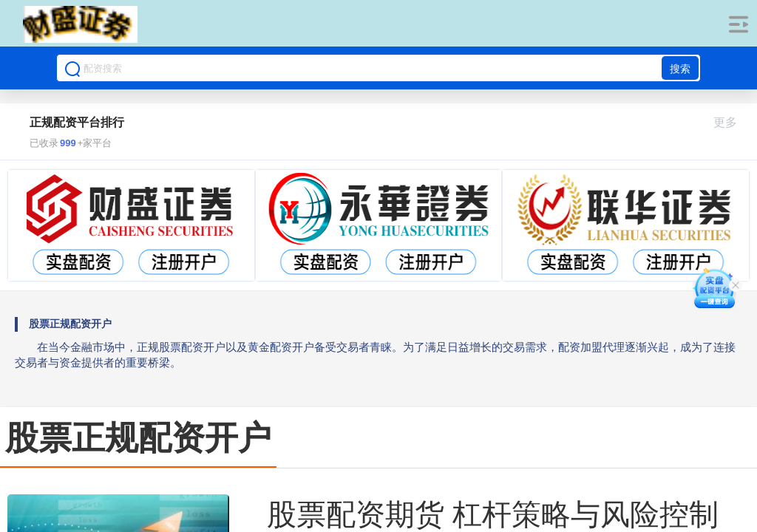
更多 (731, 122)
